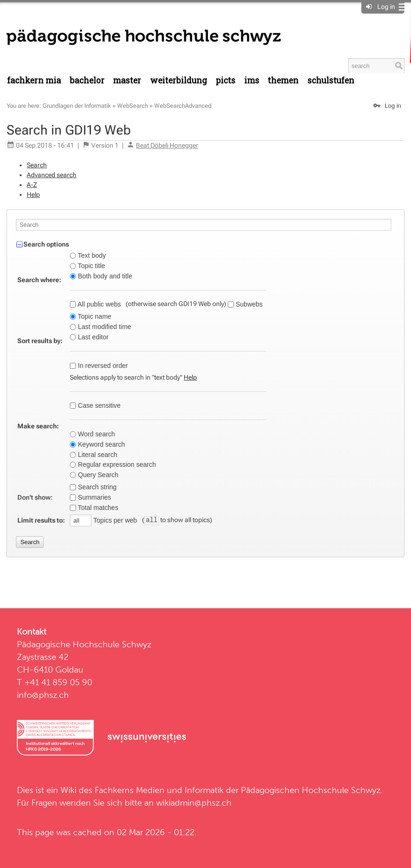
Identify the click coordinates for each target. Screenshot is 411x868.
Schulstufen (331, 80)
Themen (283, 80)
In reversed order (102, 366)
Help (33, 195)
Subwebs (248, 304)
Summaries (93, 497)
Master (127, 80)
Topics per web (115, 520)
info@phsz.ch (43, 695)
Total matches (97, 508)
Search (37, 165)
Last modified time (104, 327)
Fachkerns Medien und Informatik (159, 790)
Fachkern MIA (34, 80)
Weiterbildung (179, 80)
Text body (91, 255)
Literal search (97, 455)
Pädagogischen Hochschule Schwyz (311, 790)
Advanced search (52, 175)
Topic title (90, 266)
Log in (386, 7)
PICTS (225, 80)
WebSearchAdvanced (183, 106)
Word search (95, 434)
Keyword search (100, 444)
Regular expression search (116, 464)
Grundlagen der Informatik (77, 106)
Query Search (97, 475)
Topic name (93, 316)
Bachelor (87, 80)
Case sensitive (98, 405)
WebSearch (133, 106)
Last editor (92, 337)
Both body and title (104, 276)
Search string (96, 487)
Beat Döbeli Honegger (167, 145)
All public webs (98, 304)
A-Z (32, 185)
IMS (252, 80)
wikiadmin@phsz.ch (194, 803)
